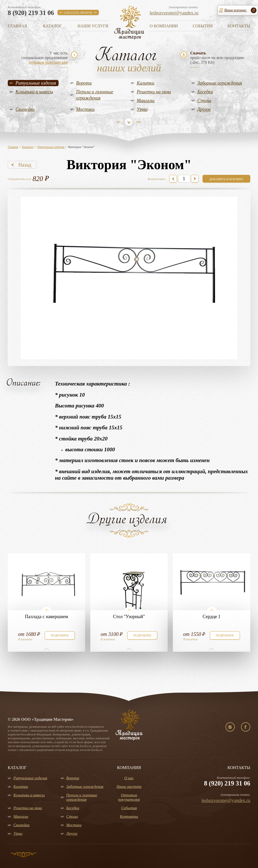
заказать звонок (78, 13)
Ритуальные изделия (36, 83)
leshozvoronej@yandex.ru (174, 13)
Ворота (84, 83)
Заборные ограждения (220, 83)
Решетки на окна (154, 92)
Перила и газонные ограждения (95, 95)
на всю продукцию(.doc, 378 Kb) (217, 58)
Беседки (205, 92)
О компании (164, 26)
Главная (17, 26)
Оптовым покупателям (129, 797)
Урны (142, 109)
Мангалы (146, 101)
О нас (129, 778)
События (203, 26)
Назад (25, 165)
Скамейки (25, 109)
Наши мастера (129, 787)
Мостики (85, 109)
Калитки (146, 83)
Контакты (239, 26)
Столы (204, 101)
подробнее (60, 635)
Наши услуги (93, 26)
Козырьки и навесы (34, 92)
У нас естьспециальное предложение (45, 58)
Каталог (52, 26)
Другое (204, 109)
